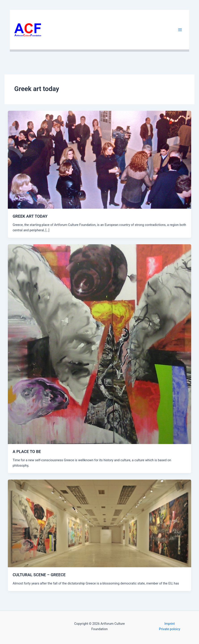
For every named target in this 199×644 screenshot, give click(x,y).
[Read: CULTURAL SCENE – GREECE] (100, 523)
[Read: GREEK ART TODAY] (100, 159)
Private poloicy (170, 629)
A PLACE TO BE (27, 452)
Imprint (169, 624)
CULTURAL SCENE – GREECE (39, 575)
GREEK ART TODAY (30, 216)
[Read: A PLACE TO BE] (100, 344)
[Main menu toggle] (180, 30)
